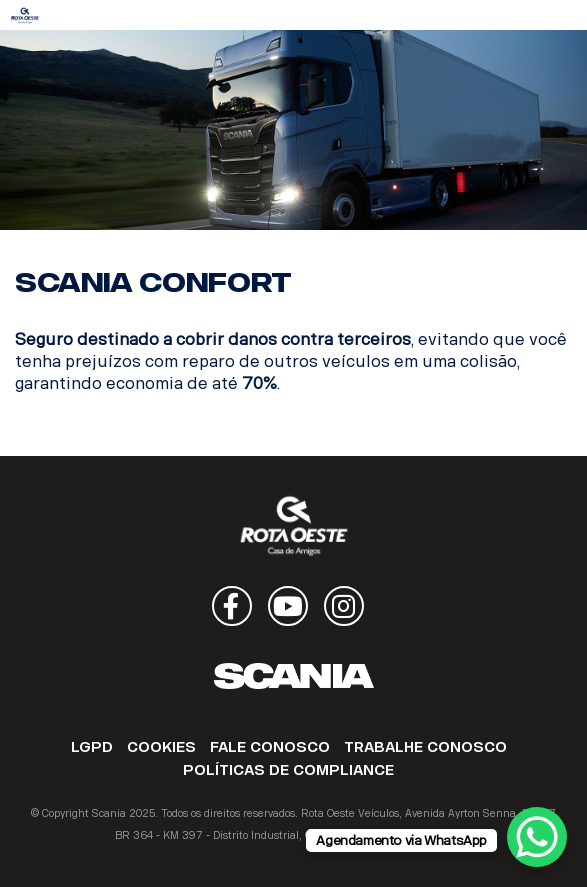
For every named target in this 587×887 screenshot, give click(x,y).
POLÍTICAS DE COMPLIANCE (288, 770)
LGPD (92, 747)
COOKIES (161, 747)
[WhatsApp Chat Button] (537, 837)
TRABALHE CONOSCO (425, 747)
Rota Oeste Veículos (25, 15)
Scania (294, 676)
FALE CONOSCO (270, 747)
